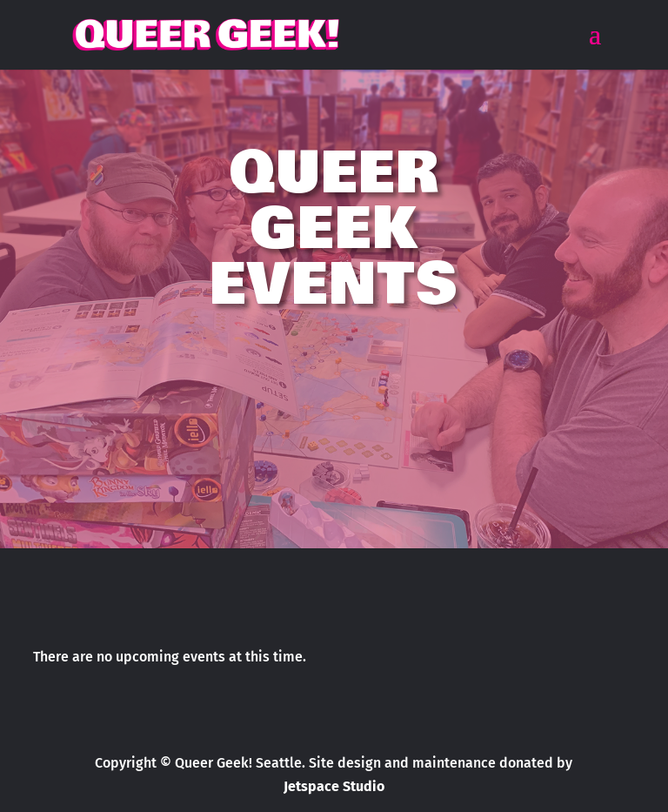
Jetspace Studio (334, 786)
